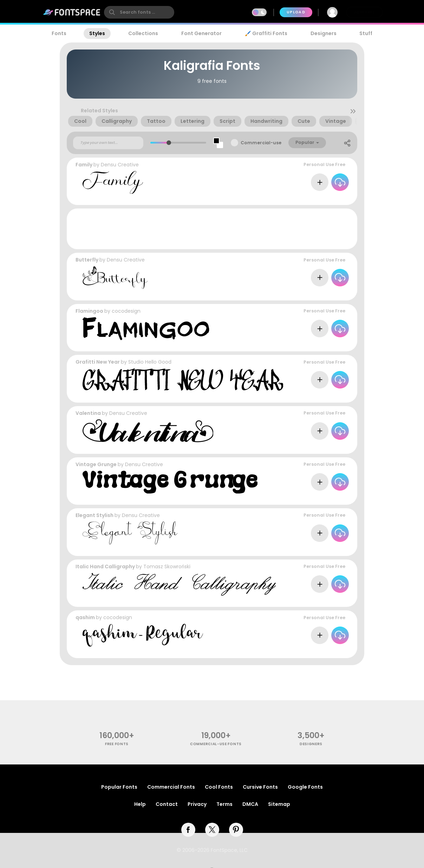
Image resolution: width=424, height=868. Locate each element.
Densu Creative (120, 165)
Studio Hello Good (150, 362)
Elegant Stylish (94, 515)
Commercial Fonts (171, 787)
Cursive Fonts (260, 787)
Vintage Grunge (96, 464)
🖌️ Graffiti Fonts (266, 33)
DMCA (250, 804)
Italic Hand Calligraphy (105, 566)
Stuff (366, 33)
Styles (97, 33)
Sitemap (279, 804)
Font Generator (201, 33)
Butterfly (87, 260)
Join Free (364, 12)
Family (84, 165)
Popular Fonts (119, 787)
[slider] (168, 143)
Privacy (197, 804)
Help (140, 804)
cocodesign (126, 311)
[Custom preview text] (108, 143)
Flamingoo (89, 311)
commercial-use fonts (216, 744)
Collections (143, 33)
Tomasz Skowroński (167, 566)
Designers (324, 33)
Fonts (59, 33)
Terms (224, 804)
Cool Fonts (219, 787)
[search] (139, 12)
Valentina (88, 413)
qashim (85, 617)
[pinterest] (236, 830)
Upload (296, 12)
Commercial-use (261, 143)
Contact (167, 804)
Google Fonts (305, 787)
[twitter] (212, 830)
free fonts (117, 744)
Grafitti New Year (98, 362)
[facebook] (188, 830)
